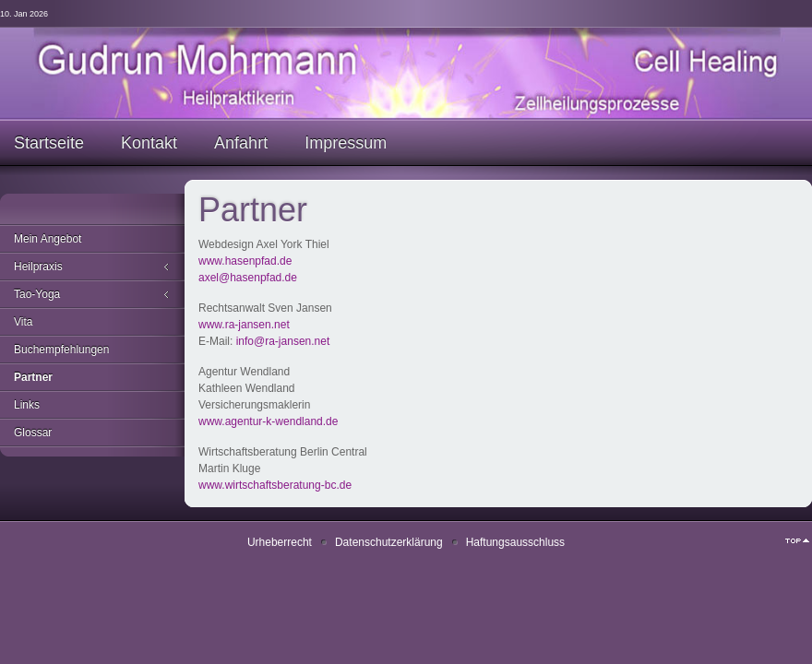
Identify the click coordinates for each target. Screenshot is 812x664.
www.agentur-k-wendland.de (268, 421)
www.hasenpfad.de (245, 261)
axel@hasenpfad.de (248, 278)
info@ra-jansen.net (283, 341)
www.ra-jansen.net (244, 325)
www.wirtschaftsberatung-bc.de (275, 485)
